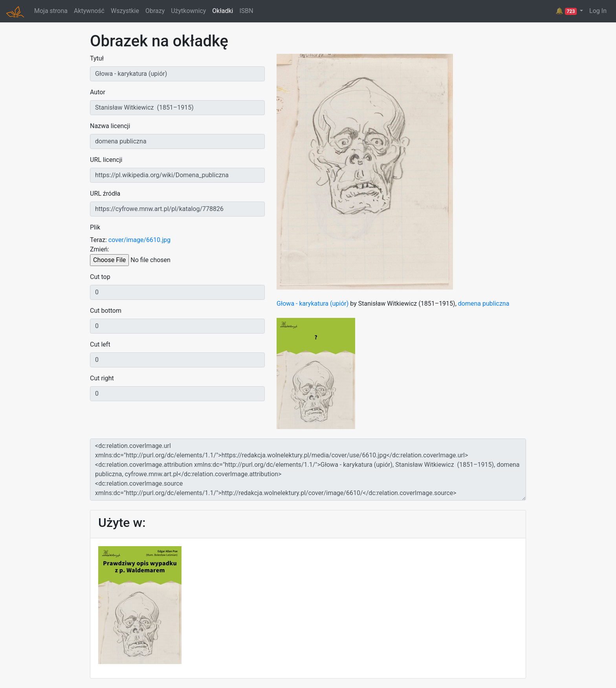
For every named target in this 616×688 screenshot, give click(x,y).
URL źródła (105, 194)
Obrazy (155, 11)
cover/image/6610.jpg (139, 240)
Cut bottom (106, 311)
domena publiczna (484, 304)
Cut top (100, 277)
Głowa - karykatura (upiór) (313, 304)
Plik (95, 227)
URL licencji (106, 160)
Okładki (223, 11)
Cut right (102, 378)
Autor (98, 92)
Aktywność (89, 11)
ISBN (246, 11)
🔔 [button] (567, 11)
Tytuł (97, 58)
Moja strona (51, 11)
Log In (598, 11)
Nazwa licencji (110, 126)
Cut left (100, 344)
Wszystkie (125, 11)
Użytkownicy (188, 11)
